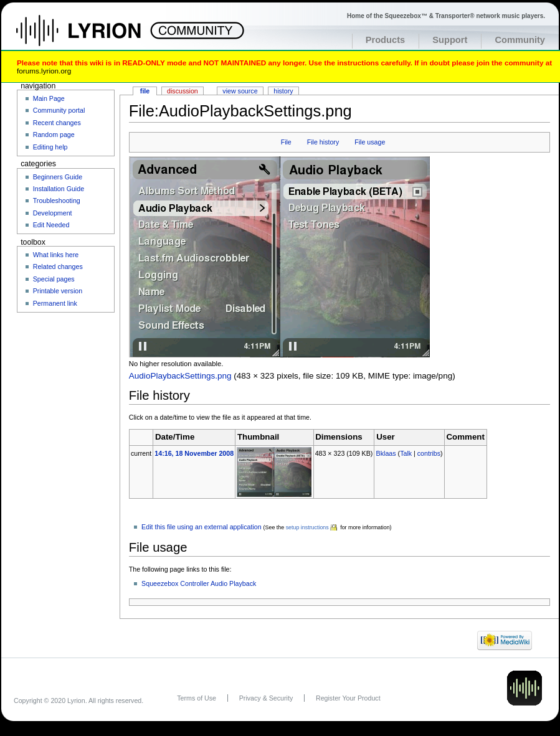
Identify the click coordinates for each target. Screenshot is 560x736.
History (283, 91)
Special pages (54, 279)
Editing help (50, 147)
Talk (406, 453)
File (286, 142)
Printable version (58, 291)
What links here (56, 255)
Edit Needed (51, 225)
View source (240, 91)
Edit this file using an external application (202, 527)
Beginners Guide (58, 177)
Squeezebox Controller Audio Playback (199, 583)
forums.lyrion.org (44, 71)
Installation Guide (59, 189)
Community (520, 40)
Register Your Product (348, 698)
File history (323, 142)
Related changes (58, 267)
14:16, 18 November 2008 (194, 453)
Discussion (183, 91)
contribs (429, 453)
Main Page (49, 98)
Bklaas (386, 453)
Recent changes (57, 123)
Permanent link (55, 303)
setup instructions (307, 527)
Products (386, 40)
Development (53, 213)
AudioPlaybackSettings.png (180, 376)
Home (92, 37)
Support (450, 40)
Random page (54, 134)
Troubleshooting (57, 201)
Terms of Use (197, 698)
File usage (370, 142)
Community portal (59, 110)
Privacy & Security (266, 698)
